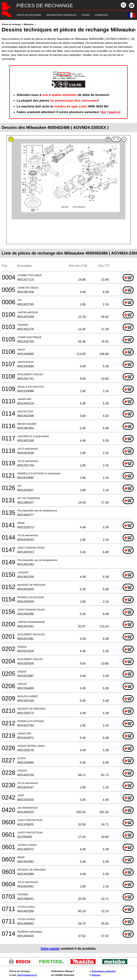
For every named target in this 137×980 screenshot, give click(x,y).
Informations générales (104, 971)
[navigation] (64, 15)
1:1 (116, 139)
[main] (68, 488)
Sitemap (96, 975)
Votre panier (50, 949)
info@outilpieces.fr (27, 975)
